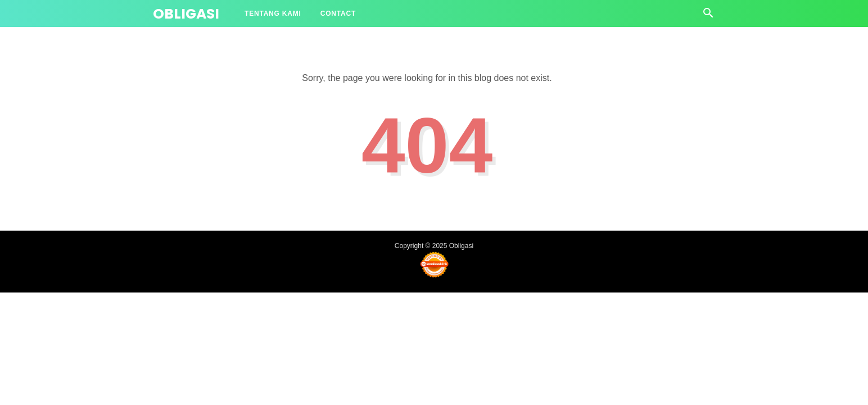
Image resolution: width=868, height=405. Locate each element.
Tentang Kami (273, 13)
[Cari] (708, 16)
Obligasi (186, 14)
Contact (338, 13)
